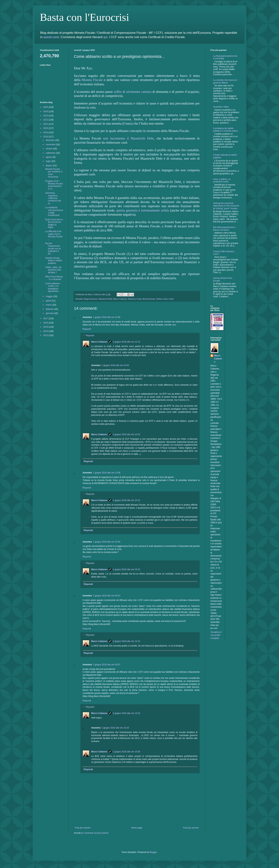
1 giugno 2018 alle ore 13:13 (126, 500)
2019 (46, 132)
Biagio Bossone (91, 299)
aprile (49, 301)
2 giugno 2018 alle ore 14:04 (115, 365)
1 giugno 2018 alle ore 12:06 (107, 317)
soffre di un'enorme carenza (133, 92)
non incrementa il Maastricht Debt (128, 138)
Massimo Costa (135, 299)
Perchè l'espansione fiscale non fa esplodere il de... (53, 249)
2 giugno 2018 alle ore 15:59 (126, 752)
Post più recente (83, 828)
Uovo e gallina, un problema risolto (222, 180)
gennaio (50, 313)
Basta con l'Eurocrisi (84, 17)
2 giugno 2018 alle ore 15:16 (115, 728)
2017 (46, 318)
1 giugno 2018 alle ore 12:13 (126, 342)
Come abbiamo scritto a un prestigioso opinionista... (53, 287)
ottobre (49, 149)
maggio (50, 296)
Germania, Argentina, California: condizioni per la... (53, 198)
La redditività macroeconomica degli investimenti (54, 211)
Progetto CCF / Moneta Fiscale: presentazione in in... (54, 185)
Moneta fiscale (149, 299)
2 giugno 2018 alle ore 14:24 (126, 434)
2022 (46, 120)
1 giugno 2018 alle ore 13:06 (107, 473)
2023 (46, 116)
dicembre (51, 140)
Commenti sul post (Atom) (96, 833)
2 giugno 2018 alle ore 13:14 (126, 641)
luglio (49, 161)
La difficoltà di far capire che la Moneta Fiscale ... (54, 235)
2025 (46, 107)
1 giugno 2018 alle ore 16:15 (126, 569)
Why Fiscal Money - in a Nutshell (54, 278)
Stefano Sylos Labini (165, 299)
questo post (51, 37)
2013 (46, 335)
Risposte (90, 336)
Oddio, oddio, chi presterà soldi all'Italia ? (53, 270)
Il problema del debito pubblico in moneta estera (225, 130)
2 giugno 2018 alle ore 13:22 (126, 713)
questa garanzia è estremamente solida (142, 210)
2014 (46, 331)
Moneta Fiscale (92, 80)
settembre (51, 153)
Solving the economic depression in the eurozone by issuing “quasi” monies (226, 206)
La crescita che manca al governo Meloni (225, 81)
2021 (46, 124)
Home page (137, 828)
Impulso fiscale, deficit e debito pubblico (54, 261)
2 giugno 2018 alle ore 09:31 (107, 596)
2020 (46, 128)
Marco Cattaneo (120, 299)
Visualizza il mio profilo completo (216, 635)
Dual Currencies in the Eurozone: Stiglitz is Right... (54, 223)
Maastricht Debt (105, 299)
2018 (46, 137)
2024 (46, 111)
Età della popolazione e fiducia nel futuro (224, 229)
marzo (49, 305)
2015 (46, 327)
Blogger (153, 852)
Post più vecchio (191, 828)
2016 (46, 323)
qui (105, 37)
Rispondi (87, 329)
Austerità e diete (221, 107)
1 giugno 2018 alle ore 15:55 (107, 542)
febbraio (50, 309)
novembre (51, 145)
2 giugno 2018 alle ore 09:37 (107, 665)
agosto (49, 157)
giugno (49, 166)
